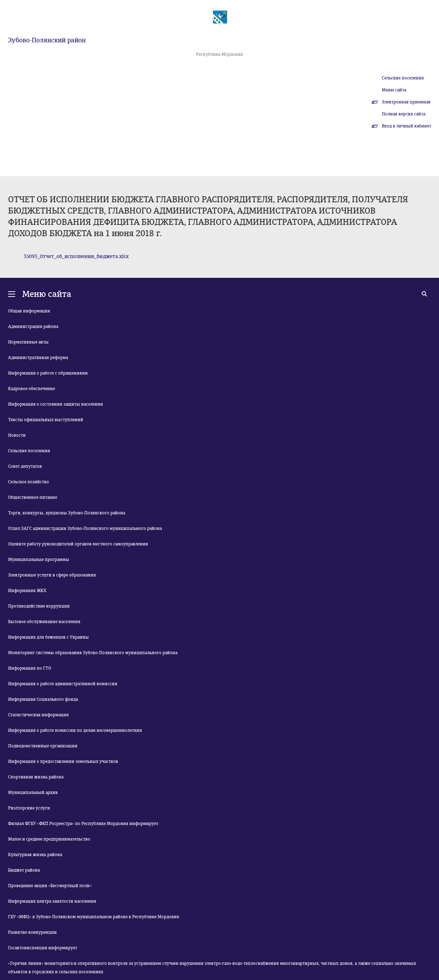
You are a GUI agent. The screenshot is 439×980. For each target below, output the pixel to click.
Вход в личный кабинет (407, 126)
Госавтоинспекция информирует (43, 948)
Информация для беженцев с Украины (48, 637)
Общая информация (29, 311)
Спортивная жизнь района (36, 777)
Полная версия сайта (404, 114)
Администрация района (33, 327)
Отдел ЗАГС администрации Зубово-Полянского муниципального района (85, 528)
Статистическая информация (38, 715)
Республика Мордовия (219, 54)
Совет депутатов (25, 466)
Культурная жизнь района (35, 855)
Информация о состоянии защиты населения (56, 404)
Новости (17, 435)
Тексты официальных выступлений (46, 420)
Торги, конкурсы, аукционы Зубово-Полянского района (67, 513)
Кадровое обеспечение (32, 389)
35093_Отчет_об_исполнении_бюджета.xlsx (76, 256)
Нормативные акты (28, 342)
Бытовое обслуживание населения (44, 622)
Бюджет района (24, 870)
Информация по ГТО (30, 668)
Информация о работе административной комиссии (63, 684)
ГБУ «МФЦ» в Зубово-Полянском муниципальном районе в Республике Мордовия (94, 917)
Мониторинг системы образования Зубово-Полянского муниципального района (93, 653)
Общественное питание (33, 497)
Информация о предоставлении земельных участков (63, 761)
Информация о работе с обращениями (48, 373)
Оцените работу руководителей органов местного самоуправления (78, 544)
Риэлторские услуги (29, 808)
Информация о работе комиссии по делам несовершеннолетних (75, 730)
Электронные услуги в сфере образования (52, 575)
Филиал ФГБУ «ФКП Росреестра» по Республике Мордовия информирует (83, 824)
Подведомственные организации (43, 746)
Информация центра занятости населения (52, 901)
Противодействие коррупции (39, 606)
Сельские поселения (403, 78)
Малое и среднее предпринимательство (49, 839)
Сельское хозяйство (29, 482)
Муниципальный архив (33, 793)
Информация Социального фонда (43, 699)
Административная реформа (38, 358)
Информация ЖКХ (27, 591)
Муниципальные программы (39, 560)
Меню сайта (394, 90)
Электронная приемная (406, 102)
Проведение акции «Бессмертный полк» (50, 886)
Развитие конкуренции (32, 932)
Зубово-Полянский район (47, 40)
